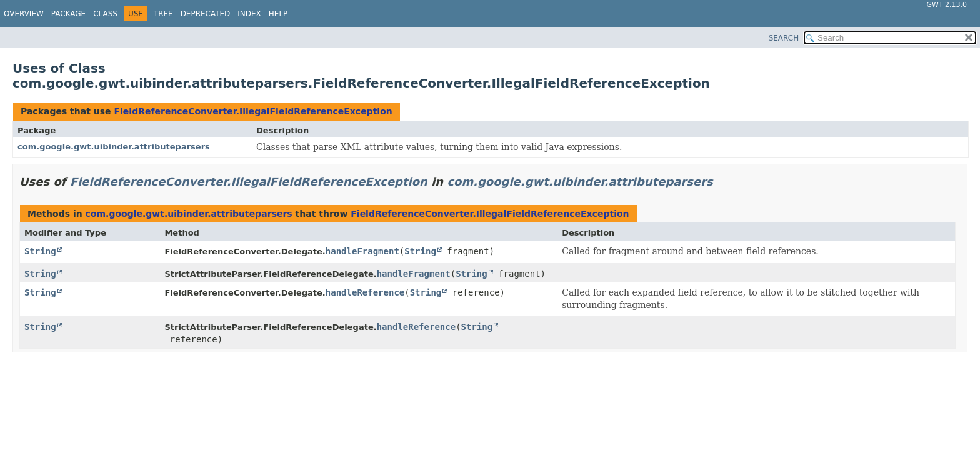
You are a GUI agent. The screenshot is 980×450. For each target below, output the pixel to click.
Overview (24, 14)
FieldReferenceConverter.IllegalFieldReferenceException (253, 111)
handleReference (365, 292)
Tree (163, 14)
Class (105, 14)
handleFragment (362, 251)
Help (278, 14)
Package (68, 14)
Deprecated (206, 14)
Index (249, 14)
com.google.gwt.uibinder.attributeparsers (114, 147)
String (40, 251)
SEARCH (784, 38)
